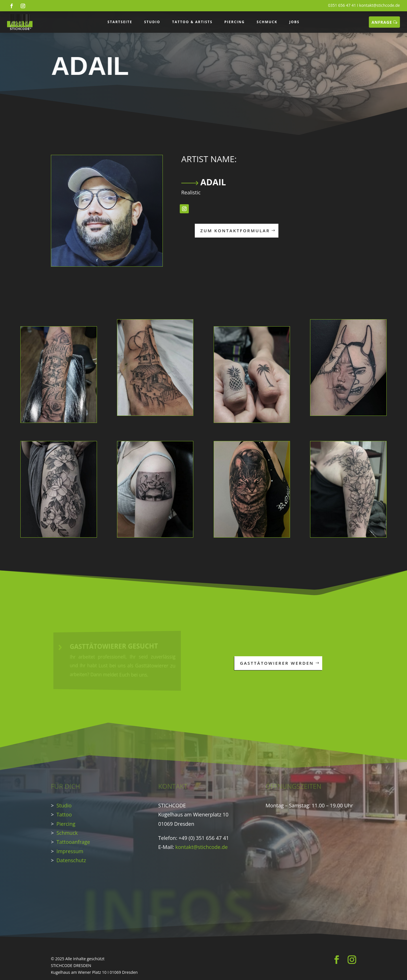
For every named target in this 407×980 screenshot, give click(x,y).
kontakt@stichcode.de (380, 5)
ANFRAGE (382, 22)
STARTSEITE (120, 22)
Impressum (70, 851)
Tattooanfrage (73, 842)
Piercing (66, 824)
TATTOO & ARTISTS (192, 22)
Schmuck (67, 833)
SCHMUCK (267, 22)
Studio (64, 805)
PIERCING (235, 22)
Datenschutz (71, 860)
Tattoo (64, 814)
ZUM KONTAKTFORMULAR (229, 231)
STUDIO (152, 22)
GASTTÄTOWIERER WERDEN (281, 663)
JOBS (294, 22)
